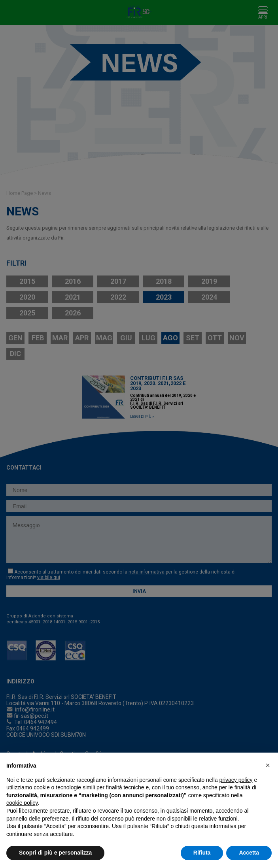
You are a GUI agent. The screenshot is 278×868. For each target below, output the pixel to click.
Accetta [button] (249, 853)
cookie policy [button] (22, 803)
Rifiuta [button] (202, 853)
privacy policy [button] (236, 780)
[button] (268, 765)
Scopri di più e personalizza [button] (55, 853)
